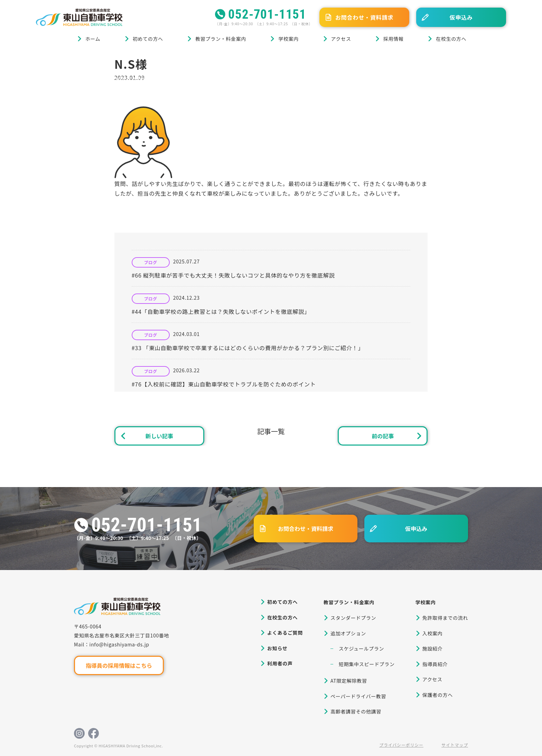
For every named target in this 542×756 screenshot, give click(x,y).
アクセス (341, 39)
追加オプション (348, 633)
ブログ (70, 60)
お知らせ (277, 648)
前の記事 (383, 436)
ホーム (93, 39)
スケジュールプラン (361, 648)
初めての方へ (148, 39)
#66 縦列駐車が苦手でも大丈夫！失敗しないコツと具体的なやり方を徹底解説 (233, 275)
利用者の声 (280, 663)
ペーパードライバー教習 (358, 696)
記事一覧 (271, 431)
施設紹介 (433, 648)
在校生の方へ (451, 39)
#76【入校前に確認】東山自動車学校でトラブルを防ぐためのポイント (224, 384)
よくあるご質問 (285, 633)
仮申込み (461, 17)
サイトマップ (455, 745)
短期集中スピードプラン (367, 664)
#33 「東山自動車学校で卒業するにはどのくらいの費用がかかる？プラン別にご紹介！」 (248, 348)
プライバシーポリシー (401, 745)
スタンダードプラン (353, 618)
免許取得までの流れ (445, 618)
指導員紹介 (435, 664)
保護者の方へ (438, 695)
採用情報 (394, 39)
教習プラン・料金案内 (221, 39)
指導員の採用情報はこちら (119, 665)
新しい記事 (159, 436)
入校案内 (433, 633)
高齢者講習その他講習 (356, 711)
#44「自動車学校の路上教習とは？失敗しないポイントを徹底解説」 (221, 311)
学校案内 (288, 39)
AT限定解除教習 (349, 681)
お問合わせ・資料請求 (364, 17)
